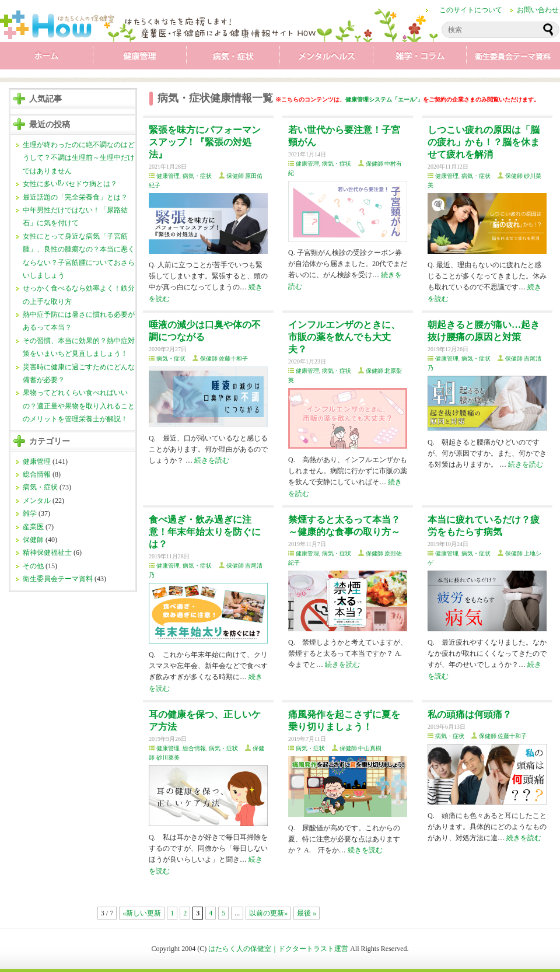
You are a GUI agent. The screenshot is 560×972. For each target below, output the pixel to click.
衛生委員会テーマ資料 (513, 58)
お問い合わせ (538, 10)
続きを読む (212, 460)
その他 (33, 566)
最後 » (307, 913)
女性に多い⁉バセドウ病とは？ (70, 184)
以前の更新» (268, 913)
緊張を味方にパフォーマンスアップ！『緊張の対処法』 (205, 142)
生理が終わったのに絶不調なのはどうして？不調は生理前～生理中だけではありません (79, 158)
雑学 (420, 58)
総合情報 (37, 474)
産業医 (33, 527)
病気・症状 (233, 58)
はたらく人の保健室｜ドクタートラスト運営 (278, 949)
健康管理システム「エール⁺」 (384, 99)
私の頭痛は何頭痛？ (470, 714)
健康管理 (140, 58)
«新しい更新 (142, 913)
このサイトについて (471, 10)
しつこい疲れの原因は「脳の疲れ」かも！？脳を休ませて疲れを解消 (484, 142)
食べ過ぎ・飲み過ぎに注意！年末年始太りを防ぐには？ (205, 532)
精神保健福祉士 (47, 553)
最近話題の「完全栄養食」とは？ (75, 197)
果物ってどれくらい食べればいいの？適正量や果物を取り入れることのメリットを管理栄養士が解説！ (79, 406)
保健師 (33, 540)
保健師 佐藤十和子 (224, 359)
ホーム (47, 58)
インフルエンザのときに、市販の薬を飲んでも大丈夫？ (344, 337)
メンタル (327, 58)
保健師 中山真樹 (361, 748)
